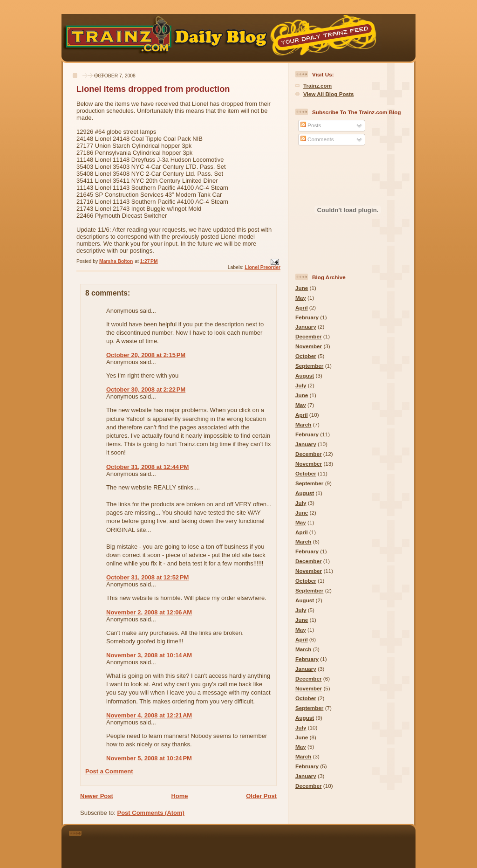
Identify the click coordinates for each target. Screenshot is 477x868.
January (306, 327)
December (309, 336)
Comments (317, 139)
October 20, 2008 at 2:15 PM (146, 355)
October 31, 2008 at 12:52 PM (147, 577)
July (301, 385)
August (305, 375)
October (306, 356)
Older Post (261, 796)
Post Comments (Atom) (151, 813)
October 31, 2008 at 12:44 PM (147, 467)
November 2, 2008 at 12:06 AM (149, 612)
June (302, 288)
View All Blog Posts (328, 94)
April (302, 307)
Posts (311, 125)
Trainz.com (317, 86)
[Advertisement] (252, 845)
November (309, 346)
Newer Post (97, 796)
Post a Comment (109, 771)
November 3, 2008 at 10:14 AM (149, 655)
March (303, 424)
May (301, 298)
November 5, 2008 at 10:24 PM (149, 758)
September (309, 366)
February (307, 317)
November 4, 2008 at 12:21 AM (149, 715)
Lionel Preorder (262, 267)
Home (179, 796)
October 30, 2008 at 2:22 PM (146, 389)
